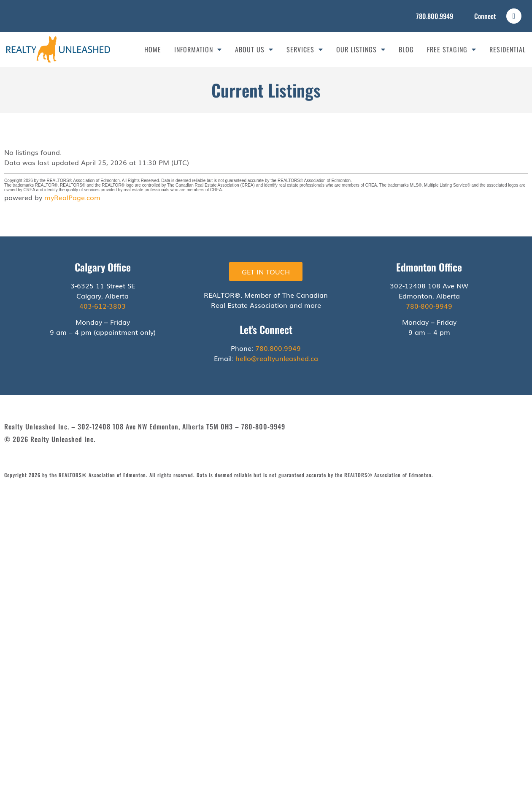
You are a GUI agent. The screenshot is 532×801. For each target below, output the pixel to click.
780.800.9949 (435, 16)
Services (305, 49)
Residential (508, 49)
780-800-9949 (429, 306)
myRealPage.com (72, 197)
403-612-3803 (103, 306)
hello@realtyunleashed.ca (277, 358)
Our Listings (361, 49)
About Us (254, 49)
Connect (485, 16)
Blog (406, 49)
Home (153, 49)
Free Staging (452, 49)
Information (198, 49)
